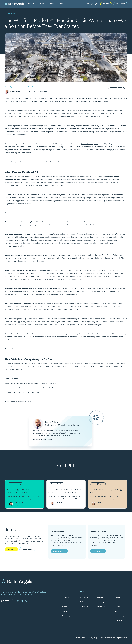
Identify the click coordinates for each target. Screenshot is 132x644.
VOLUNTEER (120, 4)
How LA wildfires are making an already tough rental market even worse (31, 383)
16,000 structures (34, 111)
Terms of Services (80, 638)
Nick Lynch (19, 503)
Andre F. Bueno (62, 503)
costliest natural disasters (28, 101)
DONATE (106, 4)
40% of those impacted (90, 144)
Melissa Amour (103, 503)
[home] (14, 4)
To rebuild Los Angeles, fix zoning (17, 393)
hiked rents (85, 114)
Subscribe (7, 601)
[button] (33, 4)
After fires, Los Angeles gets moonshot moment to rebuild (26, 388)
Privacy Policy (93, 638)
